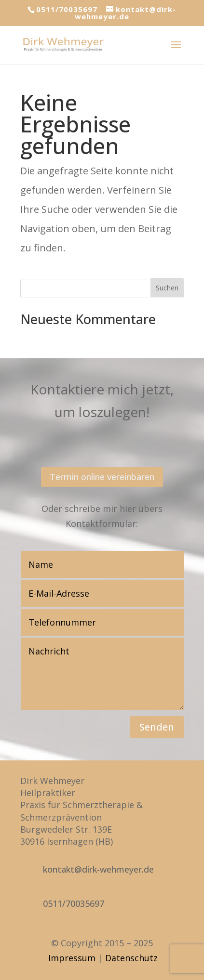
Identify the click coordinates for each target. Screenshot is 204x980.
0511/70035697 (67, 9)
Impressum (72, 958)
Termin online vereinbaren (102, 477)
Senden (157, 727)
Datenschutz (131, 958)
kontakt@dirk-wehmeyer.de (98, 869)
